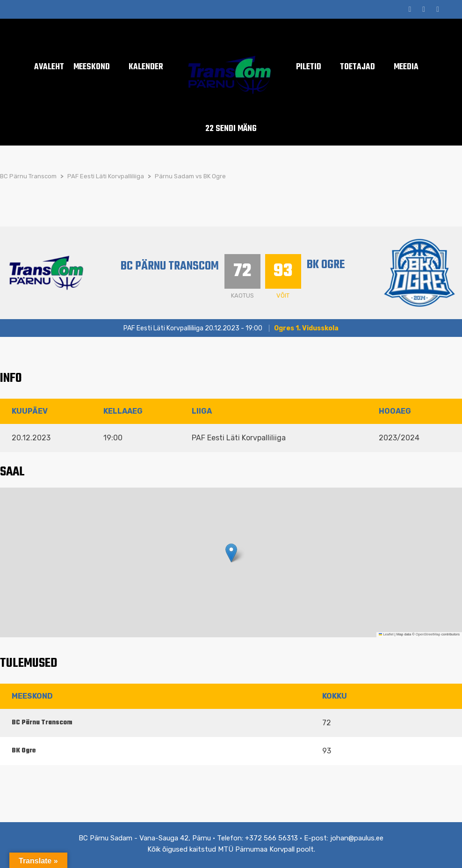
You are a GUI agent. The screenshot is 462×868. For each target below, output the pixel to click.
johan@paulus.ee (357, 838)
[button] (231, 553)
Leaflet (386, 634)
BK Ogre (326, 265)
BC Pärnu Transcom (170, 266)
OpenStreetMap (428, 634)
